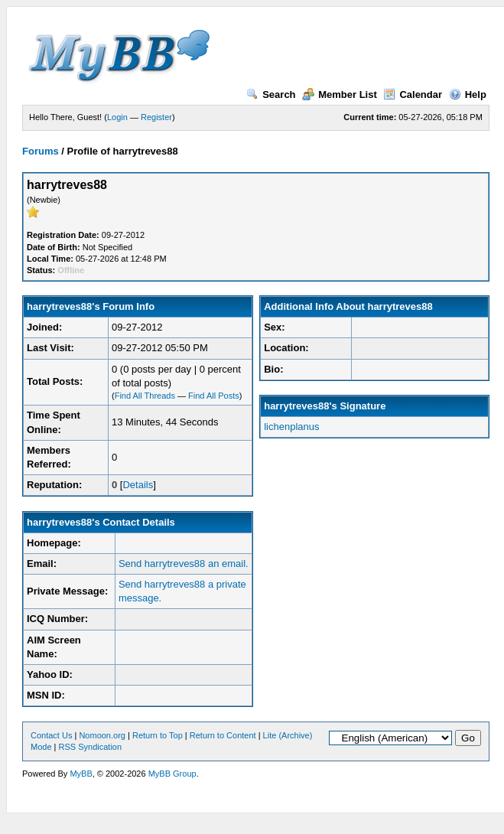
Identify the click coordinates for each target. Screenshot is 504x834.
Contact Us (51, 735)
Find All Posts (214, 396)
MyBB (81, 774)
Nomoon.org (102, 735)
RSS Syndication (91, 747)
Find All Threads (145, 396)
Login (117, 117)
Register (156, 117)
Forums (41, 151)
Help (468, 94)
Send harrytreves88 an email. (184, 564)
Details (138, 485)
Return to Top (158, 735)
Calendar (413, 94)
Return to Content (223, 735)
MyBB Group (172, 774)
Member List (340, 94)
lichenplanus (291, 427)
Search (271, 94)
